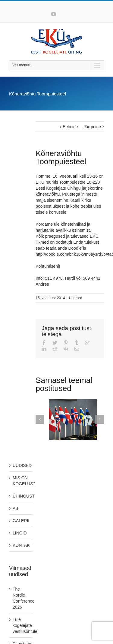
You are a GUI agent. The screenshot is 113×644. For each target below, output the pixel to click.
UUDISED (22, 465)
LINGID (20, 533)
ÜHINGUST (24, 496)
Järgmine (92, 127)
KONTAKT (22, 545)
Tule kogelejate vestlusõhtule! (26, 625)
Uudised (76, 298)
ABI (16, 508)
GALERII (21, 521)
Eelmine (70, 127)
